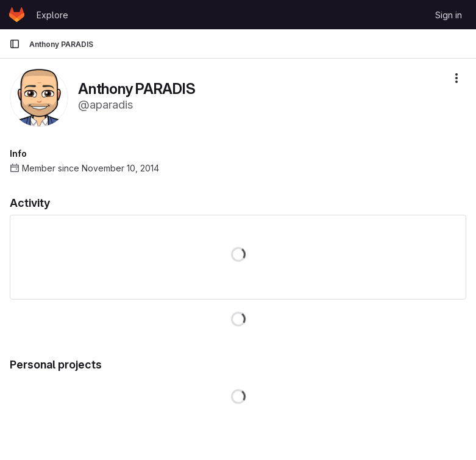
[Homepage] (17, 15)
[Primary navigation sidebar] (15, 44)
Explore (52, 15)
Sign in (449, 15)
